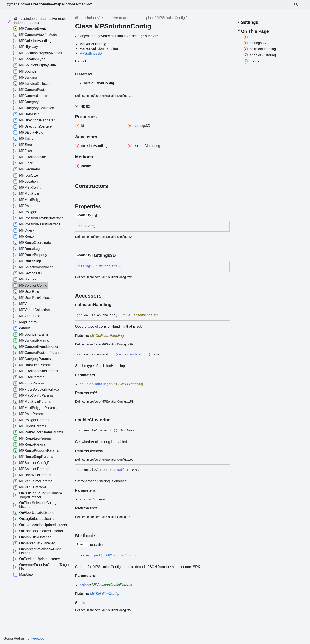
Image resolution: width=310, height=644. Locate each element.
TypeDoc (37, 638)
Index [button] (83, 106)
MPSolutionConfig (171, 18)
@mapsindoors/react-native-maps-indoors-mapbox (49, 4)
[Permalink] (101, 215)
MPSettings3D (91, 53)
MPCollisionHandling (140, 315)
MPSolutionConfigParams (112, 585)
